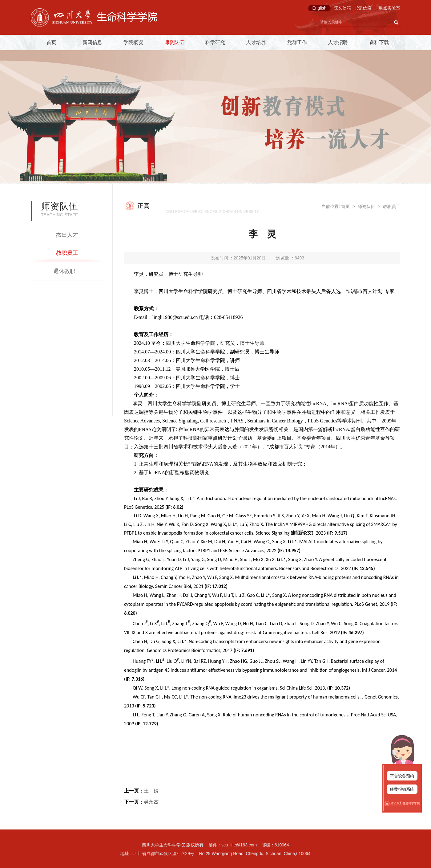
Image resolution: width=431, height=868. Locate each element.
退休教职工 (67, 271)
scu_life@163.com (239, 845)
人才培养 (256, 42)
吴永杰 (151, 802)
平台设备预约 (402, 776)
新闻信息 (92, 42)
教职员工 (67, 253)
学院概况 (133, 42)
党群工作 (297, 42)
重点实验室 (389, 8)
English (319, 8)
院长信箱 (342, 8)
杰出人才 (67, 235)
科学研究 (215, 42)
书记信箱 (363, 8)
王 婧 (151, 791)
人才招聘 (338, 42)
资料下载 (379, 42)
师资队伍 (174, 42)
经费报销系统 (402, 789)
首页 (51, 42)
